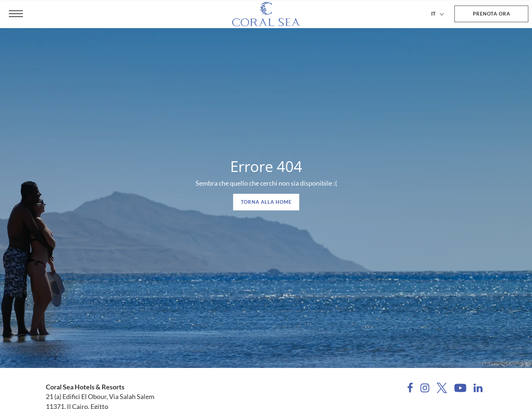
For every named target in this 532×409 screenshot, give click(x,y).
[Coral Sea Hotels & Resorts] (266, 14)
